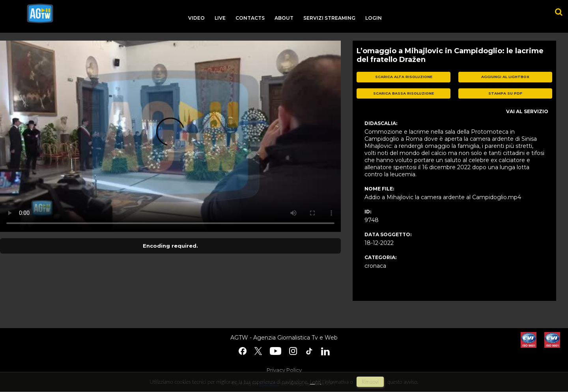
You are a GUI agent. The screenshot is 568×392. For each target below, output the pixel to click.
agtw (40, 13)
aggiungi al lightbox (505, 77)
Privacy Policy (284, 370)
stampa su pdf (505, 93)
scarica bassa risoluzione (404, 93)
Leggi (316, 382)
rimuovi (370, 382)
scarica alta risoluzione (404, 77)
